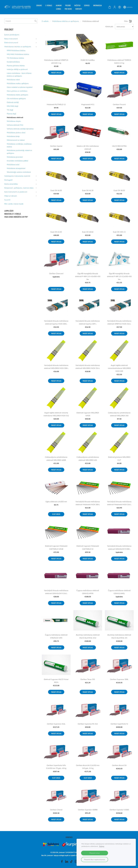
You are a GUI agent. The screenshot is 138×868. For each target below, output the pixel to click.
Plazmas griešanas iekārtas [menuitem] (16, 66)
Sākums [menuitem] (39, 5)
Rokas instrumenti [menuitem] (11, 39)
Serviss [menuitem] (87, 5)
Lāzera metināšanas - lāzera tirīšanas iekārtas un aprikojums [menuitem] (19, 75)
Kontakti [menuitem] (79, 9)
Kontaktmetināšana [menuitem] (13, 62)
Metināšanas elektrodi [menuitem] (15, 117)
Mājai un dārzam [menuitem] (11, 196)
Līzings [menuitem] (59, 9)
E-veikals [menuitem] (49, 5)
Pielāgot (102, 846)
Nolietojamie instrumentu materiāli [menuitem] (17, 176)
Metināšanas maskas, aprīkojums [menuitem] (18, 83)
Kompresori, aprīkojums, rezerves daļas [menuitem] (19, 188)
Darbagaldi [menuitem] (8, 180)
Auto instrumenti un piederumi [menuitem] (16, 192)
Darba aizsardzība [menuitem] (11, 184)
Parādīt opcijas (56, 73)
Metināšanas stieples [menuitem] (14, 121)
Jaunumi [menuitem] (59, 5)
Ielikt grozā (56, 514)
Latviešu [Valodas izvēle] (128, 7)
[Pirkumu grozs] (110, 7)
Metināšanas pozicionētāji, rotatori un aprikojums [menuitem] (19, 152)
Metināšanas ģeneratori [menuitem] (15, 157)
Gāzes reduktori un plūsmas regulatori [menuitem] (20, 87)
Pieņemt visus (95, 853)
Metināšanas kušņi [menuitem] (13, 164)
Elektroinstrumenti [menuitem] (11, 43)
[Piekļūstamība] (120, 7)
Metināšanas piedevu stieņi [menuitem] (16, 133)
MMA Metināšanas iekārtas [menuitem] (16, 50)
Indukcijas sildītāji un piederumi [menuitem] (17, 69)
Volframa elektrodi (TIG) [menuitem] (15, 125)
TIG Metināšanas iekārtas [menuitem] (15, 58)
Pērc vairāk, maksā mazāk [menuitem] (14, 204)
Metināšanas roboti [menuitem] (13, 80)
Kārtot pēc (109, 26)
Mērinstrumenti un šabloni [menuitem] (16, 140)
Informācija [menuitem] (98, 5)
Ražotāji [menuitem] (77, 5)
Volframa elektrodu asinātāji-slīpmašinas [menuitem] (20, 129)
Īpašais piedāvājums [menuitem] (12, 35)
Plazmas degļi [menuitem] (11, 114)
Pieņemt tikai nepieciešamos (95, 859)
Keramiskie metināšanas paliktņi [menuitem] (17, 161)
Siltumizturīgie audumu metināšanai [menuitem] (19, 172)
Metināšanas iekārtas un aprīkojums (65, 21)
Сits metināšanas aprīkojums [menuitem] (16, 98)
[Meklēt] (21, 21)
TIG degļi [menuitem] (10, 110)
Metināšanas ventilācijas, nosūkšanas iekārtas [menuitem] (19, 145)
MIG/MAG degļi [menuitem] (12, 106)
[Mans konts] (115, 7)
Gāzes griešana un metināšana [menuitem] (17, 91)
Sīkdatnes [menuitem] (69, 837)
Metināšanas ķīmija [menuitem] (13, 136)
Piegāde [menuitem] (68, 5)
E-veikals (45, 21)
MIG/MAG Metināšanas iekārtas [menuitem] (18, 54)
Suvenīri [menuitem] (7, 200)
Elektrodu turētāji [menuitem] (13, 102)
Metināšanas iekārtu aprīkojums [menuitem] (17, 95)
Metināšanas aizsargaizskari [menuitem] (16, 168)
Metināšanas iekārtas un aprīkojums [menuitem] (18, 47)
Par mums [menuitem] (68, 9)
